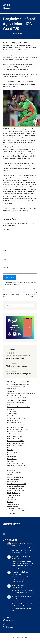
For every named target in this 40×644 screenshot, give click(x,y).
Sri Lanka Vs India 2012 (15, 488)
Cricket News (11, 409)
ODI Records (11, 470)
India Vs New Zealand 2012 (16, 441)
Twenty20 (10, 502)
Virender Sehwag (12, 506)
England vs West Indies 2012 (16, 418)
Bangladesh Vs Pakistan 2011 (16, 402)
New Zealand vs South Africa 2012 (18, 468)
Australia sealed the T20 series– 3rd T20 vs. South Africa (11, 294)
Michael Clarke (12, 457)
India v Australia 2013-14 (15, 434)
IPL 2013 (10, 454)
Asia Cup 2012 (12, 389)
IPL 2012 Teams (12, 452)
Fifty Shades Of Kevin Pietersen (16, 366)
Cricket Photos (12, 411)
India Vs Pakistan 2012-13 (15, 443)
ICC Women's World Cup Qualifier (17, 429)
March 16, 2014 (18, 34)
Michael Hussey (12, 459)
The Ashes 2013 (12, 497)
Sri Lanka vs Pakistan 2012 (16, 491)
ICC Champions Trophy (14, 423)
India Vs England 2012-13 (15, 438)
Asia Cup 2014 (12, 391)
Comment (6, 229)
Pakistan (10, 475)
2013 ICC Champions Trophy (16, 386)
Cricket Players (12, 414)
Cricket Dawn (7, 6)
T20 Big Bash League (14, 493)
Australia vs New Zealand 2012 (17, 400)
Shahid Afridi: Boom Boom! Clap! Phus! (19, 374)
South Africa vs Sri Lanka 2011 (17, 484)
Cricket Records (12, 416)
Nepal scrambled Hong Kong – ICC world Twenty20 (30, 294)
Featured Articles (13, 420)
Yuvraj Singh (11, 513)
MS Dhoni (10, 461)
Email (5, 259)
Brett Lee (10, 405)
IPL (8, 448)
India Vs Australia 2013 (14, 436)
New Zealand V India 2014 (15, 463)
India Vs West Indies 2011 (15, 445)
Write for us (29, 543)
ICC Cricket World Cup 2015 (16, 425)
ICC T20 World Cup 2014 (15, 427)
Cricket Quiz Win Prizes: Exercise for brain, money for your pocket (18, 357)
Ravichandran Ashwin (14, 479)
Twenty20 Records (13, 504)
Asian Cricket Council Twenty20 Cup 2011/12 (21, 393)
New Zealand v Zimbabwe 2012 (17, 466)
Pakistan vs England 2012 (15, 477)
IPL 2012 (10, 450)
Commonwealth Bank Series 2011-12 (19, 407)
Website (6, 268)
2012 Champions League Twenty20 (18, 382)
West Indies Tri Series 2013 (16, 509)
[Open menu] (36, 6)
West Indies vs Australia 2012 (16, 511)
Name (5, 251)
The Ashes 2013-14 (13, 500)
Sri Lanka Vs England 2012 (16, 486)
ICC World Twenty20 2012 (15, 432)
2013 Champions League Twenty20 (18, 384)
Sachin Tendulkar (12, 482)
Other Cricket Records (14, 472)
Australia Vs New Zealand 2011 (17, 398)
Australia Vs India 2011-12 (16, 396)
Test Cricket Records (14, 495)
